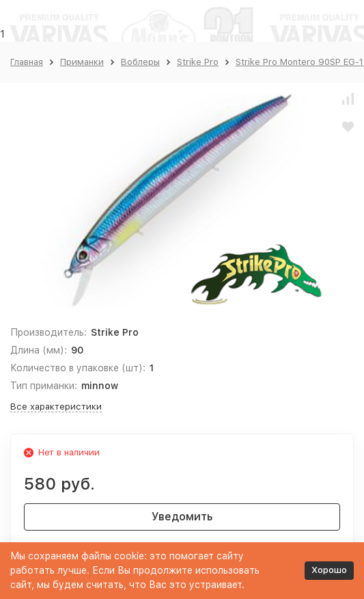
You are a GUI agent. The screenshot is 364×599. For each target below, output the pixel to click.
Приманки (82, 62)
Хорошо (329, 570)
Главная (27, 62)
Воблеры (140, 62)
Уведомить (182, 517)
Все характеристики (56, 407)
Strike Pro (198, 62)
